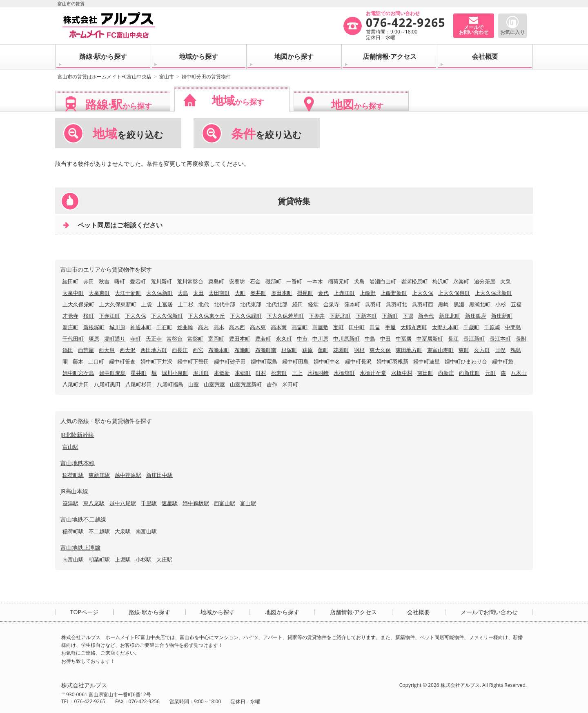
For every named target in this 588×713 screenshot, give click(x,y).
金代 (323, 293)
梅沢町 (440, 281)
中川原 (320, 339)
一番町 (294, 281)
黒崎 (443, 304)
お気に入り (512, 32)
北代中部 (225, 304)
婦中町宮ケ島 (78, 373)
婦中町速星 (427, 361)
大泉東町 (99, 293)
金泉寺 (331, 304)
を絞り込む (128, 134)
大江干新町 (128, 293)
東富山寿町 (440, 350)
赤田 (89, 281)
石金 (255, 281)
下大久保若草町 (285, 316)
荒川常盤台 (190, 281)
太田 (198, 293)
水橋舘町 (344, 373)
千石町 (164, 327)
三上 (297, 373)
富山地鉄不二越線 (83, 519)
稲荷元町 (339, 281)
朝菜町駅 (99, 559)
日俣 (500, 350)
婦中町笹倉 (122, 361)
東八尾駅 (94, 503)
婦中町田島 (295, 361)
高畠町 (300, 327)
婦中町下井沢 (156, 361)
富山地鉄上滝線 (80, 547)
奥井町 (258, 293)
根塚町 (289, 350)
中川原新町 (346, 339)
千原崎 (492, 327)
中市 (302, 339)
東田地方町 (409, 350)
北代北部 (277, 304)
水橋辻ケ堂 (373, 373)
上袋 (147, 304)
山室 (194, 384)
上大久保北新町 (493, 293)
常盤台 (175, 339)
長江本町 (500, 339)
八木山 (519, 373)
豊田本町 (240, 339)
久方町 (482, 350)
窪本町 (352, 304)
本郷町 (243, 373)
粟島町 (216, 281)
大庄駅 (164, 559)
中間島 (513, 327)
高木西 (237, 327)
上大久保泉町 (454, 293)
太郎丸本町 (445, 327)
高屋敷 (320, 327)
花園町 (341, 350)
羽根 (359, 350)
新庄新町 (502, 316)
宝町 (339, 327)
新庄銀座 (476, 316)
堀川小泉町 (175, 373)
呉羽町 (373, 304)
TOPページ (84, 612)
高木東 (258, 327)
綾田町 (70, 281)
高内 (203, 327)
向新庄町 (470, 373)
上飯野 (368, 293)
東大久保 (380, 350)
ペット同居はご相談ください (120, 225)
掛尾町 (305, 293)
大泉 (506, 281)
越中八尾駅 (123, 503)
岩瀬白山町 (383, 281)
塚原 (94, 339)
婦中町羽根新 (392, 361)
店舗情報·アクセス (390, 56)
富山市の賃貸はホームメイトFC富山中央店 (105, 77)
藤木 (78, 361)
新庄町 (70, 327)
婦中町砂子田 (230, 361)
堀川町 (201, 373)
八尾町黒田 (107, 384)
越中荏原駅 (128, 475)
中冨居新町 (430, 339)
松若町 (279, 373)
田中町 (357, 327)
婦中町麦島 (112, 373)
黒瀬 (459, 304)
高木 (219, 327)
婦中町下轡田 (193, 361)
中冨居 (404, 339)
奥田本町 (282, 293)
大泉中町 (73, 293)
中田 (385, 339)
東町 (464, 350)
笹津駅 (70, 503)
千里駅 (149, 503)
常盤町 (195, 339)
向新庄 (446, 373)
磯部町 (273, 281)
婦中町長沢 (358, 361)
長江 (453, 339)
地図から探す (294, 56)
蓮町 (323, 350)
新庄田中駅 (159, 475)
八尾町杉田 (139, 384)
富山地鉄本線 (78, 463)
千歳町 (471, 327)
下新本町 (366, 316)
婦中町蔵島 (264, 361)
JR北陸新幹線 (77, 435)
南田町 (425, 373)
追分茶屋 (485, 281)
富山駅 (70, 447)
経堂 (313, 304)
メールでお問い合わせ (489, 612)
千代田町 (73, 339)
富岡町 (216, 339)
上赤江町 (344, 293)
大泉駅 (123, 531)
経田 (298, 304)
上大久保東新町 (118, 304)
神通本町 (141, 327)
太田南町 (219, 293)
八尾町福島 (170, 384)
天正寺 (154, 339)
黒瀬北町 (480, 304)
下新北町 (340, 316)
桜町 (89, 316)
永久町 (284, 339)
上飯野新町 (394, 293)
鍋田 (68, 350)
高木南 (279, 327)
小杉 (501, 304)
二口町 (96, 361)
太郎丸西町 (414, 327)
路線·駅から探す (103, 56)
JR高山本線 (74, 491)
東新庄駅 (99, 475)
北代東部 (251, 304)
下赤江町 (109, 316)
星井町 (139, 373)
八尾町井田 (76, 384)
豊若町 (263, 339)
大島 (183, 293)
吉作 (272, 384)
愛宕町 (138, 281)
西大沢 (128, 350)
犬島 (359, 281)
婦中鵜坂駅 (196, 503)
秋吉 (104, 281)
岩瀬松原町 (414, 281)
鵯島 (516, 350)
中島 (370, 339)
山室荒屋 (214, 384)
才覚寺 (70, 316)
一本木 (315, 281)
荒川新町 (161, 281)
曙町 (120, 281)
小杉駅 (144, 559)
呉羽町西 (423, 304)
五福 (516, 304)
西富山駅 (225, 503)
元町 (490, 373)
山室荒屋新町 (246, 384)
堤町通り (115, 339)
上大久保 (423, 293)
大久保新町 (159, 293)
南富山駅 (146, 531)
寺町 (136, 339)
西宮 (198, 350)
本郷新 (222, 373)
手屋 (390, 327)
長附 (521, 339)
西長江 (180, 350)
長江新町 (474, 339)
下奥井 (317, 316)
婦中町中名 (327, 361)
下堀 (408, 316)
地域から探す (198, 56)
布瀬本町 (219, 350)
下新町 (390, 316)
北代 (204, 304)
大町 (240, 293)
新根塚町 (94, 327)
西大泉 (107, 350)
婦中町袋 (503, 361)
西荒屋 (86, 350)
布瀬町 (242, 350)
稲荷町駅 (73, 475)
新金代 (426, 316)
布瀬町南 (266, 350)
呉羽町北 (396, 304)
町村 (261, 373)
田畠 (375, 327)
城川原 (117, 327)
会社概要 (485, 56)
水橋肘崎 (318, 373)
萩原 (307, 350)
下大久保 (136, 316)
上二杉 (186, 304)
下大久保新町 (167, 316)
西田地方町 (154, 350)
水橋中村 (402, 373)
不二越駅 (99, 531)
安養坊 (237, 281)
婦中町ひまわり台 (466, 361)
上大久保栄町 (78, 304)
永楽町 (461, 281)
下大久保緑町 (246, 316)
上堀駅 (123, 559)
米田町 (290, 384)
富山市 (167, 77)
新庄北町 (450, 316)
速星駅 (170, 503)
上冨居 (165, 304)
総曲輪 (185, 327)
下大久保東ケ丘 (206, 316)
